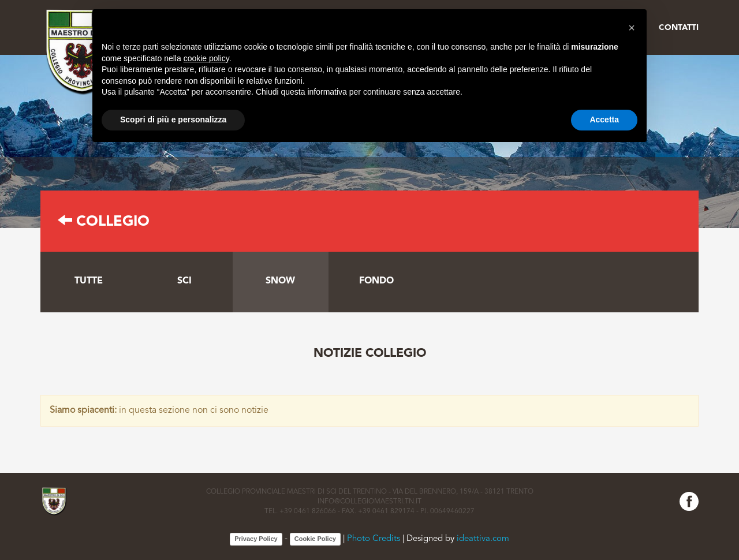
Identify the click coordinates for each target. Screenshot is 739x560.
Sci (184, 281)
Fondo (376, 281)
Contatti (679, 28)
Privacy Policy (256, 539)
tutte (89, 281)
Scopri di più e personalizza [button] (173, 120)
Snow (280, 281)
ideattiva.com (483, 539)
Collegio (104, 222)
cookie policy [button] (206, 58)
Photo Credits (374, 539)
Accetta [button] (604, 120)
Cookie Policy (315, 539)
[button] (632, 28)
